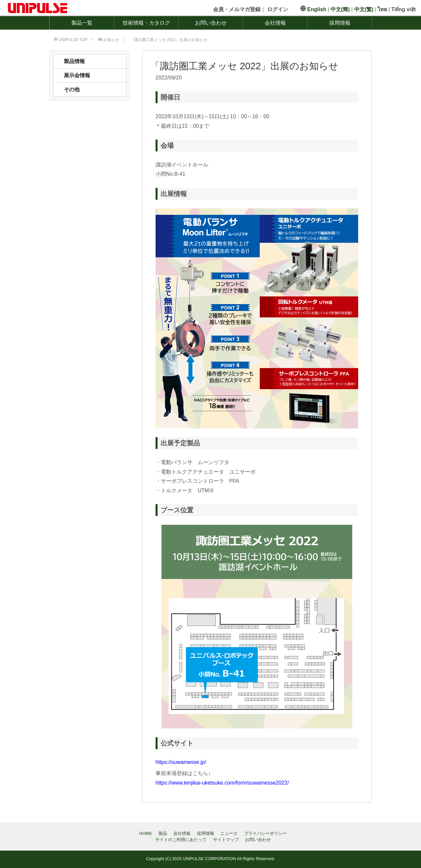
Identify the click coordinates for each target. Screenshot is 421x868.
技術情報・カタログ (146, 23)
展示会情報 (77, 75)
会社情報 (275, 23)
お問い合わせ (211, 23)
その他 (72, 89)
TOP (73, 40)
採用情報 (340, 23)
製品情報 (74, 61)
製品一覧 (82, 23)
